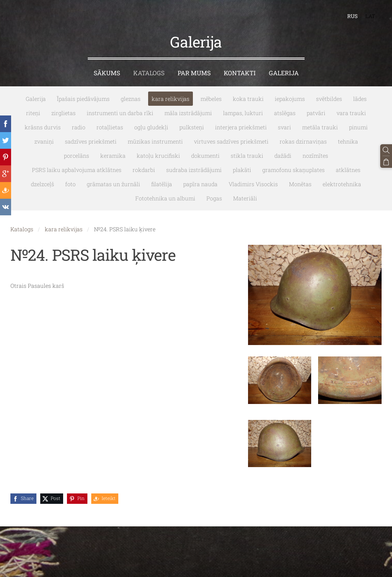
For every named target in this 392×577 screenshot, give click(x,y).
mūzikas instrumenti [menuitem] (155, 141)
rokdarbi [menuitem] (144, 170)
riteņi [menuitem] (33, 113)
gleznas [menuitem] (131, 99)
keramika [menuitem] (113, 156)
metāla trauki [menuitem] (320, 127)
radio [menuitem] (79, 127)
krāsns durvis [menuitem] (43, 127)
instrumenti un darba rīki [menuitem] (120, 113)
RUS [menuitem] (352, 16)
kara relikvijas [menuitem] (171, 99)
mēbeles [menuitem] (211, 99)
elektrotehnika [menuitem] (342, 184)
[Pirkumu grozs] (386, 162)
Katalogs (22, 229)
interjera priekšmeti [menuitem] (241, 127)
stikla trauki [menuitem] (247, 156)
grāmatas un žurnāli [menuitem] (113, 184)
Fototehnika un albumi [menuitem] (165, 198)
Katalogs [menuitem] (149, 73)
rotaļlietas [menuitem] (110, 127)
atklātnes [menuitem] (348, 170)
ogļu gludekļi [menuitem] (151, 127)
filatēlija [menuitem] (162, 184)
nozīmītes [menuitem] (315, 156)
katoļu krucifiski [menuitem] (158, 156)
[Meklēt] (386, 150)
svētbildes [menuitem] (329, 99)
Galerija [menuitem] (284, 73)
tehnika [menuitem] (348, 141)
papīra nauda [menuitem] (200, 184)
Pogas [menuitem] (214, 198)
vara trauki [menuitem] (351, 113)
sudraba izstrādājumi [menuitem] (194, 170)
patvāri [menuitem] (316, 113)
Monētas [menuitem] (300, 184)
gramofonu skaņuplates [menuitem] (293, 170)
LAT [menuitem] (370, 16)
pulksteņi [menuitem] (192, 127)
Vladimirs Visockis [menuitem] (253, 184)
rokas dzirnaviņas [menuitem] (303, 141)
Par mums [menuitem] (194, 73)
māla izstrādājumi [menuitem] (188, 113)
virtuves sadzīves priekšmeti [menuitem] (231, 141)
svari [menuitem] (284, 127)
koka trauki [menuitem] (248, 99)
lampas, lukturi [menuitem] (243, 113)
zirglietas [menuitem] (63, 113)
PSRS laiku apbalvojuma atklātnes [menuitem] (77, 170)
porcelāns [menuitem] (76, 156)
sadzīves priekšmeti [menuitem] (91, 141)
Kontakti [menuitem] (240, 73)
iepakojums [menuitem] (290, 99)
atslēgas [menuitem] (285, 113)
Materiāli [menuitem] (245, 198)
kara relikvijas (64, 229)
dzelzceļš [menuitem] (42, 184)
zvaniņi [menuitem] (44, 141)
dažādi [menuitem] (283, 156)
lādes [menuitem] (360, 99)
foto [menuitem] (70, 184)
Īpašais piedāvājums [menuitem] (83, 99)
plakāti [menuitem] (242, 170)
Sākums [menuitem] (107, 73)
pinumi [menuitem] (358, 127)
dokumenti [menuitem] (205, 156)
